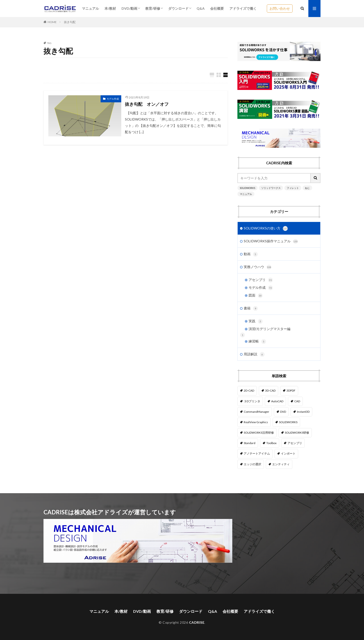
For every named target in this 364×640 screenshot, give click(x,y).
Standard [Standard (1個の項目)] (250, 443)
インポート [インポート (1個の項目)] (288, 453)
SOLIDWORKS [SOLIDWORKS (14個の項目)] (288, 422)
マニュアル (90, 8)
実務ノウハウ (258, 267)
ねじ (307, 188)
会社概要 (217, 8)
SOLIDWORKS (247, 188)
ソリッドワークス (271, 188)
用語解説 (254, 354)
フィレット (293, 188)
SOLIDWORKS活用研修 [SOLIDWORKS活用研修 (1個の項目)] (259, 433)
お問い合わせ (280, 8)
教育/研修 (153, 8)
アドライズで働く (243, 8)
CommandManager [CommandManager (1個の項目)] (256, 412)
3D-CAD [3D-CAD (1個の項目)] (270, 390)
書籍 (251, 308)
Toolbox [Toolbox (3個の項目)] (271, 443)
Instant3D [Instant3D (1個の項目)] (303, 412)
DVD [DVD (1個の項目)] (283, 412)
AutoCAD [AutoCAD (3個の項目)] (277, 401)
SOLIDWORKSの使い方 (266, 228)
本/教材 (110, 8)
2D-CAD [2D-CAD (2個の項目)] (249, 390)
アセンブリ (261, 280)
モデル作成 (113, 99)
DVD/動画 (129, 8)
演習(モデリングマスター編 (269, 329)
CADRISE (197, 622)
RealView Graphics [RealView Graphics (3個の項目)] (256, 422)
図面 (256, 296)
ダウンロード (178, 8)
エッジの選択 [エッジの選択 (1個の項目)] (252, 464)
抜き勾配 (70, 22)
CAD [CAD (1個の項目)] (297, 401)
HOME (52, 22)
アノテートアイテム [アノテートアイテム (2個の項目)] (257, 453)
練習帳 (257, 342)
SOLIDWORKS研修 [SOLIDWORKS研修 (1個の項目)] (297, 433)
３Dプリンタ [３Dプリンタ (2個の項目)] (252, 401)
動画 (251, 254)
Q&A (201, 8)
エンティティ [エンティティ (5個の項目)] (281, 464)
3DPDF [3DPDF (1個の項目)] (291, 390)
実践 (256, 321)
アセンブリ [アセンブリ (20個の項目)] (295, 443)
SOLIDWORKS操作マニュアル (271, 241)
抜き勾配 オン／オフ (147, 104)
